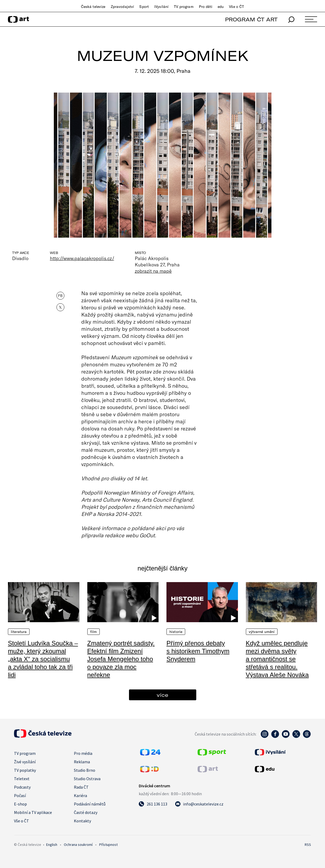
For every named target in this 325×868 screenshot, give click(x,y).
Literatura (19, 632)
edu (221, 7)
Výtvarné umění (262, 632)
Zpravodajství (123, 7)
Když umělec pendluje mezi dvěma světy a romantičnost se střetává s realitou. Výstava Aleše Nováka (277, 659)
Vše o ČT (236, 7)
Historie (176, 632)
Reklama (82, 762)
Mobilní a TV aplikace (33, 812)
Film (94, 632)
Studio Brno (85, 770)
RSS (308, 845)
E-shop (20, 804)
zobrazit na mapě (153, 271)
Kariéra (80, 795)
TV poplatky (25, 770)
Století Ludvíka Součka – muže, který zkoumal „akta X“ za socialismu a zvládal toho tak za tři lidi (43, 659)
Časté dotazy (86, 812)
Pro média (83, 753)
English (52, 845)
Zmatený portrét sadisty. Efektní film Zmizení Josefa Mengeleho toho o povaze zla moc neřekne (121, 659)
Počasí (20, 795)
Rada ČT (81, 787)
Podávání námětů (90, 804)
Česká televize (93, 7)
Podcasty (22, 787)
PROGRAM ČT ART (251, 19)
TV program (184, 7)
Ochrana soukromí (78, 845)
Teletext (22, 779)
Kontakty (82, 821)
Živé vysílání (25, 762)
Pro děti (206, 7)
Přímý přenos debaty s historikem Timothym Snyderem (198, 651)
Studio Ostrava (87, 779)
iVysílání (161, 7)
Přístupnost (108, 845)
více (162, 695)
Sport (144, 7)
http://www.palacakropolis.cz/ (82, 258)
